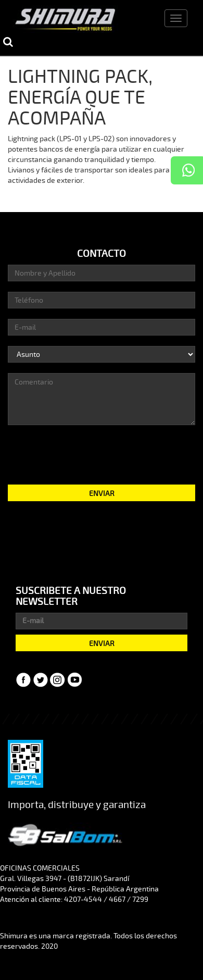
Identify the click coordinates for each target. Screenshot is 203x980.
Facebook (23, 680)
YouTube (75, 680)
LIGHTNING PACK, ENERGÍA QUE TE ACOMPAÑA (80, 97)
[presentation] (102, 454)
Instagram (58, 680)
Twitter (41, 680)
